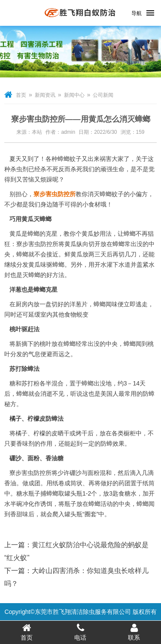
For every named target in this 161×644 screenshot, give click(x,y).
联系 (134, 632)
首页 (21, 95)
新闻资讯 (45, 95)
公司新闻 (103, 95)
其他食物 (64, 314)
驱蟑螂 (55, 265)
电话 (80, 632)
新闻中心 (74, 95)
